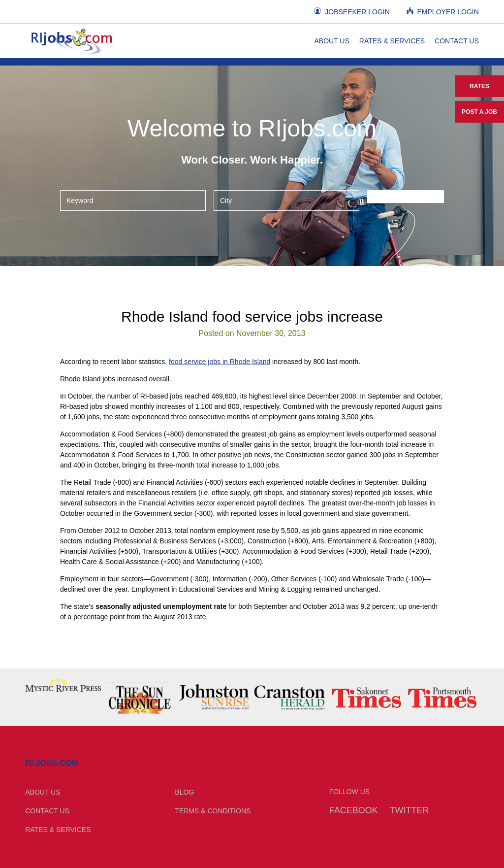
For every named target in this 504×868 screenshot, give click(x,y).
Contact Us (457, 41)
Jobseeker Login (352, 12)
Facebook (354, 810)
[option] (63, 685)
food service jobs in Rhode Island (220, 362)
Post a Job (479, 112)
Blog (184, 792)
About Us (331, 41)
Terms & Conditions (213, 811)
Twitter (409, 810)
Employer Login (443, 12)
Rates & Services (392, 41)
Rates (479, 86)
